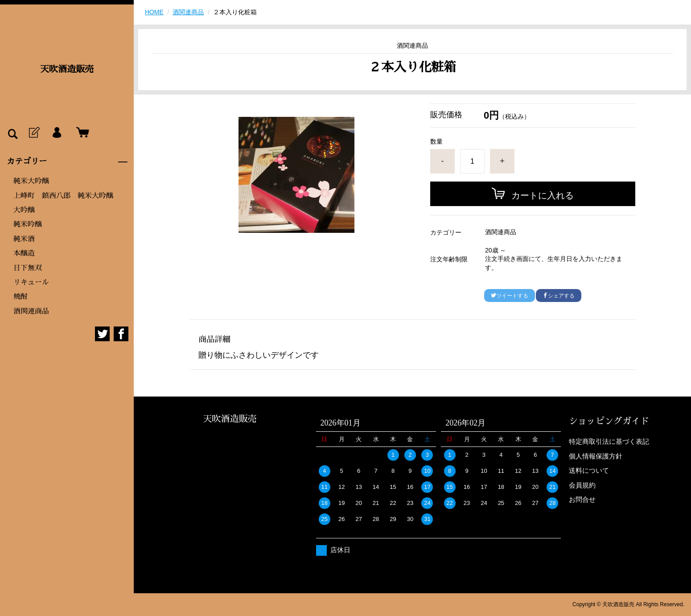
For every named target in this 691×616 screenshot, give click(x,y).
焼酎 (21, 297)
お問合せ (582, 499)
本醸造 (24, 253)
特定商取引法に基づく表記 (609, 441)
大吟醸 (24, 210)
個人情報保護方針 (596, 456)
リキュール (31, 282)
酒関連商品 (31, 311)
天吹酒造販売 (67, 69)
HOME (154, 12)
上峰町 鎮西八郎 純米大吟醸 (63, 196)
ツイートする (510, 296)
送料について (589, 470)
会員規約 (582, 485)
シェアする (559, 296)
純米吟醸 (28, 224)
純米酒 (24, 239)
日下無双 (28, 268)
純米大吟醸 (31, 181)
